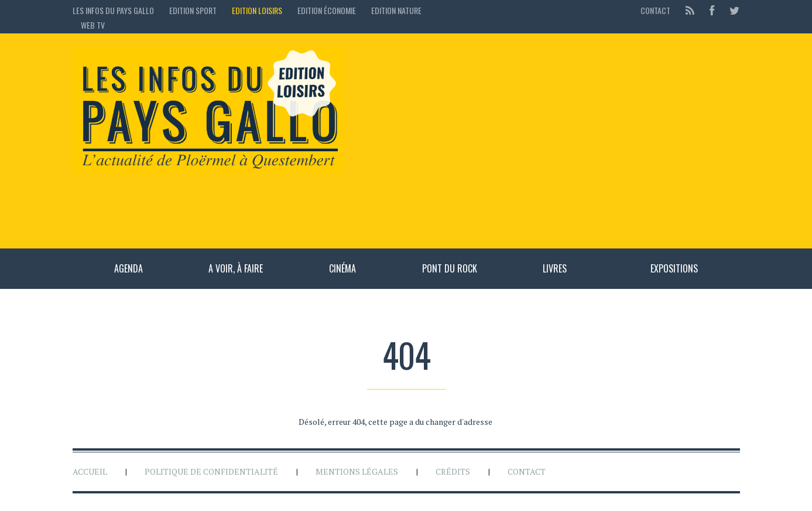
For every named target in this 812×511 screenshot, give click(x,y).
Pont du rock (450, 268)
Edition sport (193, 10)
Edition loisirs (257, 10)
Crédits (453, 471)
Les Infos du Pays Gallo (113, 10)
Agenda (129, 268)
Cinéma (342, 268)
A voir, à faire (236, 268)
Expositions (674, 268)
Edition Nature (396, 10)
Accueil (90, 471)
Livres (555, 268)
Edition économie (327, 10)
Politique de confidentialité (211, 471)
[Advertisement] (548, 141)
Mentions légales (357, 471)
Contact (655, 10)
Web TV (93, 25)
